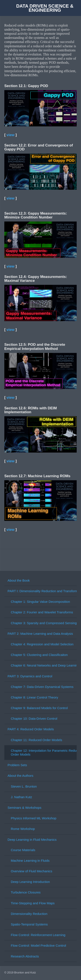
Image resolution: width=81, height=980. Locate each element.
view (10, 134)
